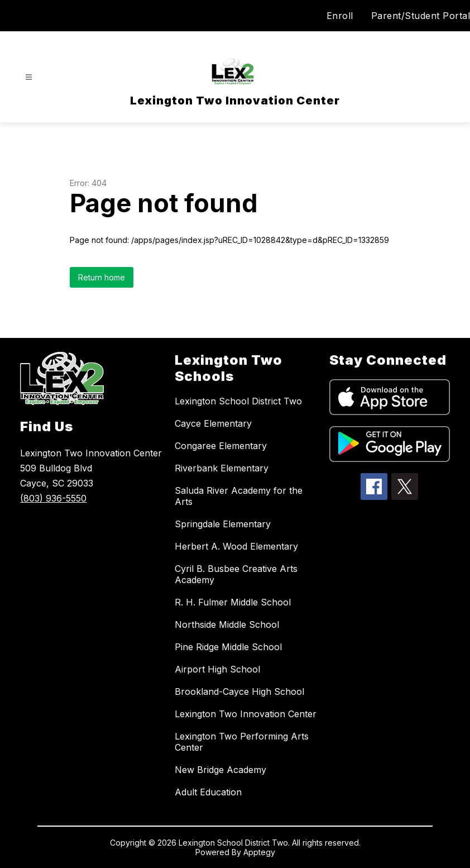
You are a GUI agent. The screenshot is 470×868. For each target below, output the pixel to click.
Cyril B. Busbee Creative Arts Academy (236, 574)
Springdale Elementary (223, 524)
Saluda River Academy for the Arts (239, 496)
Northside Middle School (227, 624)
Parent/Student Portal (421, 16)
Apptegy (259, 852)
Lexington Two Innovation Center (246, 714)
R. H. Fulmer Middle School (233, 602)
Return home (102, 277)
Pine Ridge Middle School (228, 647)
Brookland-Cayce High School (239, 691)
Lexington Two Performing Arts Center (242, 742)
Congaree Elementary (221, 446)
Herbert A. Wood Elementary (236, 546)
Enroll (340, 16)
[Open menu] (29, 77)
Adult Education (208, 792)
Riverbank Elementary (222, 468)
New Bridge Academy (220, 770)
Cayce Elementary (213, 423)
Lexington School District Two (238, 401)
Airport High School (217, 669)
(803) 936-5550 (53, 498)
